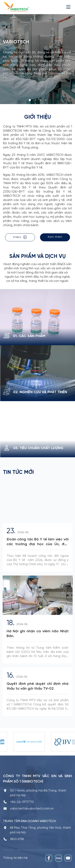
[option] (19, 742)
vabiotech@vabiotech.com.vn (32, 809)
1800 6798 (17, 839)
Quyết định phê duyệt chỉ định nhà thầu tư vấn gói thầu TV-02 (38, 686)
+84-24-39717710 (22, 802)
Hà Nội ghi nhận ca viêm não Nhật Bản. (38, 634)
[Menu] (69, 7)
